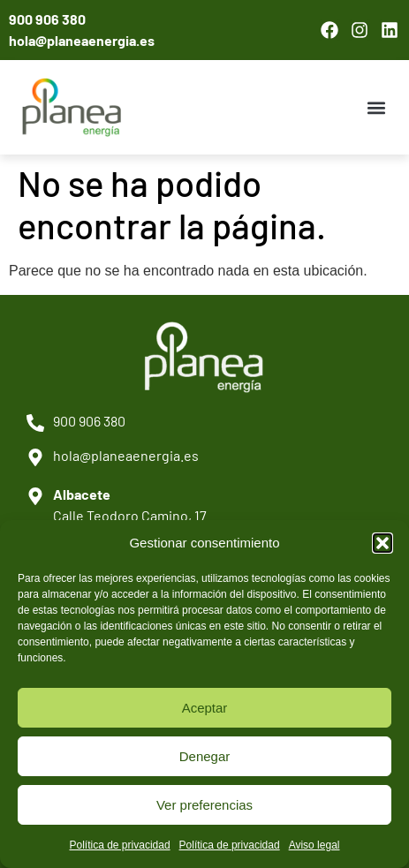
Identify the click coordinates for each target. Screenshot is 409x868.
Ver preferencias (204, 805)
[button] (382, 543)
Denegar (205, 756)
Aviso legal (314, 845)
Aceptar (205, 708)
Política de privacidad (120, 845)
